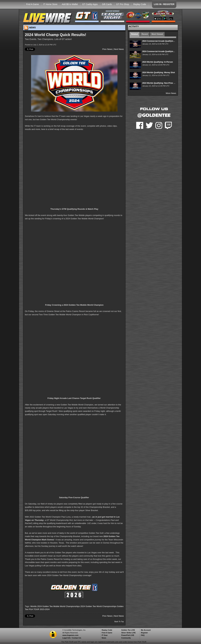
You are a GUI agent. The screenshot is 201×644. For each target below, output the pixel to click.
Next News (119, 49)
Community (126, 638)
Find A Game (32, 4)
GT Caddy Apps (90, 4)
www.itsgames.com (70, 635)
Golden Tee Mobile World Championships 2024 (64, 606)
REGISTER (169, 4)
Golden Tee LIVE (128, 630)
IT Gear (105, 635)
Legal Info (66, 638)
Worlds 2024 (36, 606)
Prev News (107, 49)
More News (171, 93)
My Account (146, 630)
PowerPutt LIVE (128, 635)
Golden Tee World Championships (101, 606)
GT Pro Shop (123, 4)
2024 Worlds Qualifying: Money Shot (159, 73)
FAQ (143, 635)
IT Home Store (50, 4)
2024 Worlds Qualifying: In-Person (158, 62)
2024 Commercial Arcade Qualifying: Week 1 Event (165, 51)
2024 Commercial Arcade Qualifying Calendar (163, 41)
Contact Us (77, 638)
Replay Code (140, 4)
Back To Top (119, 622)
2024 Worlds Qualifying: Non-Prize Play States (163, 83)
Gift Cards (107, 4)
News (104, 638)
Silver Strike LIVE (128, 633)
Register (144, 633)
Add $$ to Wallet (70, 4)
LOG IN (158, 4)
